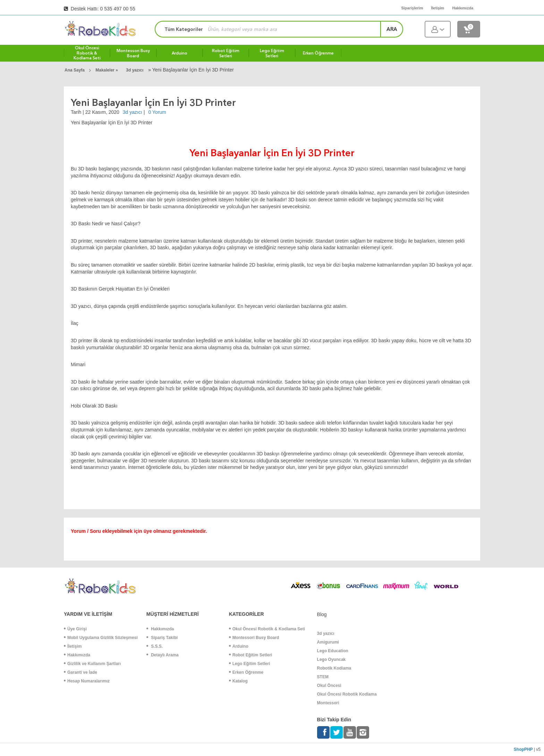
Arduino (239, 646)
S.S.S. (155, 646)
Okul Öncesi (329, 686)
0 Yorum (157, 112)
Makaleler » (107, 70)
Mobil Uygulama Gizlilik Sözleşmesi (101, 638)
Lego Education (333, 651)
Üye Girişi (75, 629)
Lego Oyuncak (331, 660)
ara (392, 29)
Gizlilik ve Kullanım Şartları (92, 664)
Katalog (238, 681)
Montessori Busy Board (254, 638)
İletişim (73, 646)
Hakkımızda (77, 655)
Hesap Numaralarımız (87, 681)
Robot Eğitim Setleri (251, 655)
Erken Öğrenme (246, 672)
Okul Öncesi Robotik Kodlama (347, 694)
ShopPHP (523, 749)
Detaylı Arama (163, 655)
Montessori (328, 703)
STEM (323, 677)
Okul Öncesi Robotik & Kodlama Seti (267, 629)
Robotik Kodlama (334, 668)
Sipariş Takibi (162, 638)
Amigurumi (328, 642)
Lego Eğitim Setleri (250, 664)
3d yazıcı (135, 70)
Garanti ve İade (80, 672)
